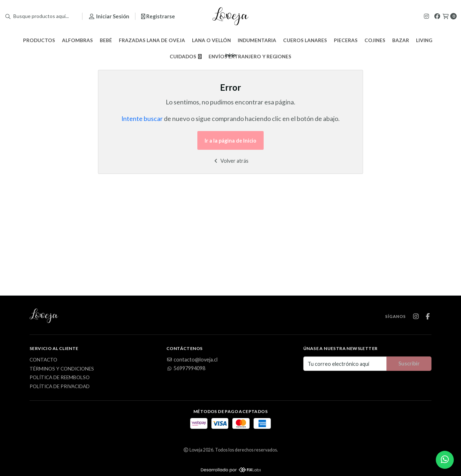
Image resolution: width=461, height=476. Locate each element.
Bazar (401, 40)
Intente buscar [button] (142, 119)
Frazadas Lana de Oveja (152, 40)
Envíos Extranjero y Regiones (250, 57)
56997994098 (186, 368)
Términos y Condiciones (62, 369)
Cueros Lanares (305, 40)
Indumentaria (257, 40)
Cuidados (186, 57)
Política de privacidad (60, 387)
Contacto (43, 360)
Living (424, 40)
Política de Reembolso (60, 378)
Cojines (375, 40)
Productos (39, 40)
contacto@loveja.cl (192, 360)
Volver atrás (231, 161)
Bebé (106, 40)
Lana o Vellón (211, 40)
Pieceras (346, 40)
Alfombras (77, 40)
